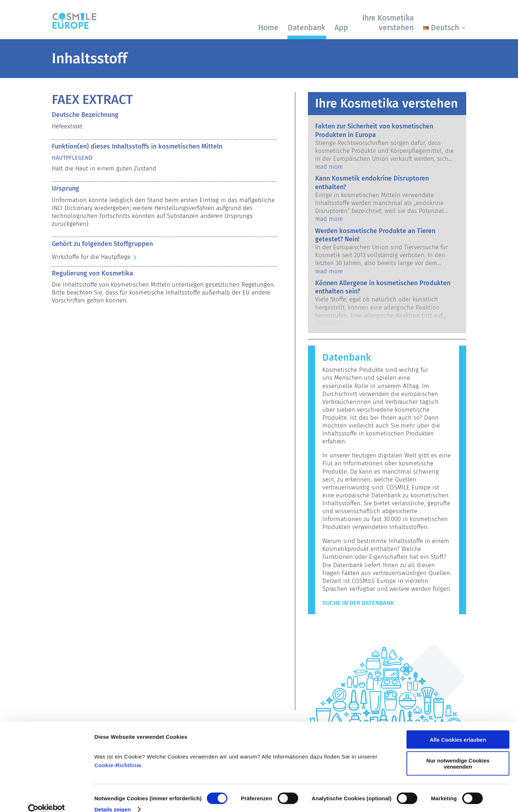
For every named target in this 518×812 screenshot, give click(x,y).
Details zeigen (112, 798)
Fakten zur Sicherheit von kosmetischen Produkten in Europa (374, 130)
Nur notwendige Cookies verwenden (458, 752)
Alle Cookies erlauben (458, 728)
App (341, 28)
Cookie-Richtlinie (118, 754)
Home (268, 28)
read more (329, 167)
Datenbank (306, 28)
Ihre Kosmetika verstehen (388, 23)
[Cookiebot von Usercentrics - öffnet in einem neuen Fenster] (47, 798)
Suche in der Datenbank (358, 603)
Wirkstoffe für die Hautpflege (91, 257)
